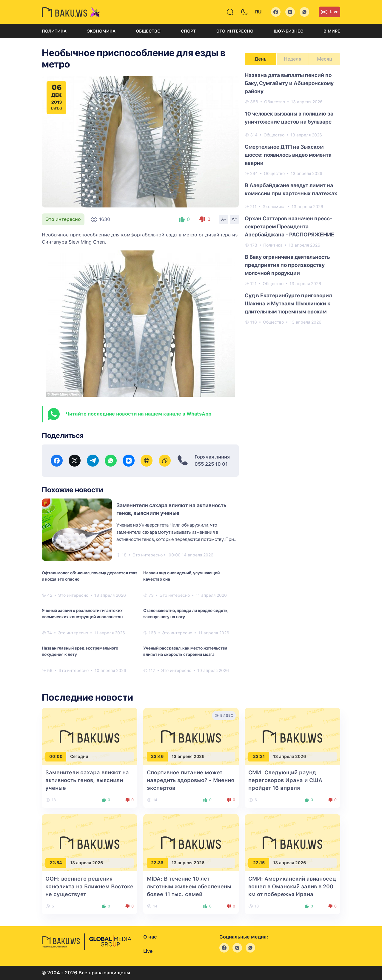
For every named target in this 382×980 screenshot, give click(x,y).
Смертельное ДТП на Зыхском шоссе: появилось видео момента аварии (288, 155)
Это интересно (235, 31)
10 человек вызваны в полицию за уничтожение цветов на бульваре (289, 118)
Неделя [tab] (293, 59)
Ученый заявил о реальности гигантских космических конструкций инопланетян (82, 614)
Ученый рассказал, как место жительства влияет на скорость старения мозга (185, 651)
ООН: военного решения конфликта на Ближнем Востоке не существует (89, 886)
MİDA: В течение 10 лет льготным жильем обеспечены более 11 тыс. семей (189, 886)
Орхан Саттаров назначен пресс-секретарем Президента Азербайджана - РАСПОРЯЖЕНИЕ (289, 226)
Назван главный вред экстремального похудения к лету (80, 651)
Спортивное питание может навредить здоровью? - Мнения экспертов (190, 780)
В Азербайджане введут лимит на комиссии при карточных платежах (291, 189)
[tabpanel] (292, 198)
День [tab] (261, 59)
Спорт (188, 31)
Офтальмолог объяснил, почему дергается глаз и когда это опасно (90, 576)
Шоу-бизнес (288, 31)
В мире (332, 31)
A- (224, 219)
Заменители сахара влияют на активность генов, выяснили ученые (87, 780)
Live (329, 12)
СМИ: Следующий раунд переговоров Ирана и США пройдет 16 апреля (285, 780)
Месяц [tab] (325, 59)
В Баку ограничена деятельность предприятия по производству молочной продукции (287, 265)
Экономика (101, 31)
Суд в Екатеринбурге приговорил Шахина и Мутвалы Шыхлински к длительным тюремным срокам (288, 303)
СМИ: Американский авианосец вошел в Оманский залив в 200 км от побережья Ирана (292, 886)
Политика (54, 31)
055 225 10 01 (211, 464)
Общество (148, 31)
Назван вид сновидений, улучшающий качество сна (181, 576)
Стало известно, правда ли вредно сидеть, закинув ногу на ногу (186, 614)
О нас (150, 937)
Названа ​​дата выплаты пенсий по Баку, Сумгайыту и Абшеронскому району (289, 83)
